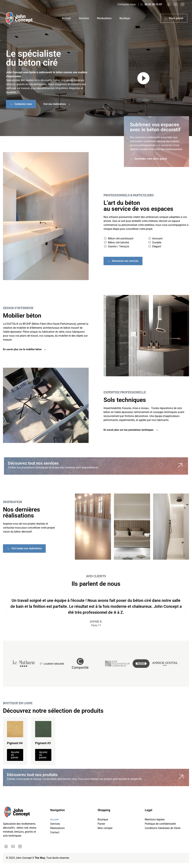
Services (84, 18)
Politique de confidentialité (160, 824)
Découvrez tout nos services (33, 463)
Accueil (66, 18)
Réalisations (104, 18)
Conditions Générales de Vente (163, 828)
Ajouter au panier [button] (15, 755)
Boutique (125, 18)
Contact (55, 832)
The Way (40, 858)
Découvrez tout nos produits (32, 775)
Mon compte (105, 828)
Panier (101, 824)
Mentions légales (155, 819)
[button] (6, 613)
